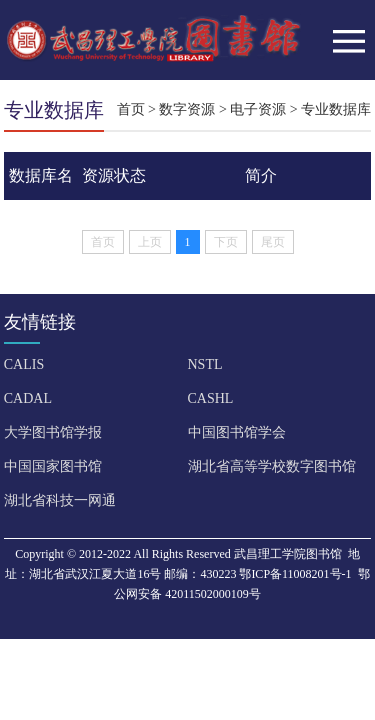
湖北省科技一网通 (60, 500)
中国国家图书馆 (53, 466)
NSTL (205, 364)
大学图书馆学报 (53, 432)
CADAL (28, 398)
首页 (131, 109)
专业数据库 (336, 109)
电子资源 (258, 109)
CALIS (24, 364)
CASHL (211, 398)
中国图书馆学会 (237, 432)
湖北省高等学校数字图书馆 (272, 466)
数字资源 (187, 109)
